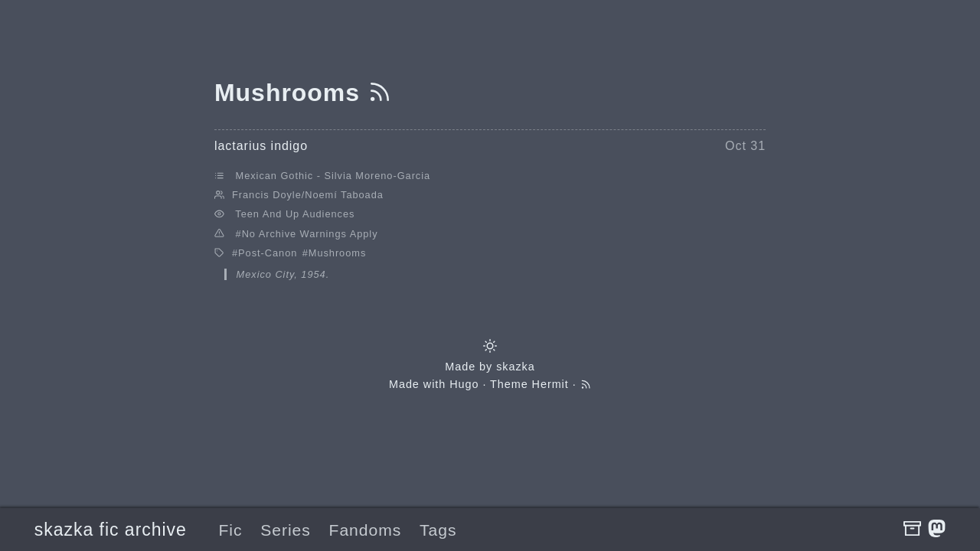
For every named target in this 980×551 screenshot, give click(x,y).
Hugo (464, 384)
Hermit (550, 384)
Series (286, 530)
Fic (230, 530)
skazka (516, 367)
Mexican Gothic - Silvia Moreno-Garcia (333, 176)
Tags (438, 530)
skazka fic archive (111, 530)
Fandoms (366, 530)
